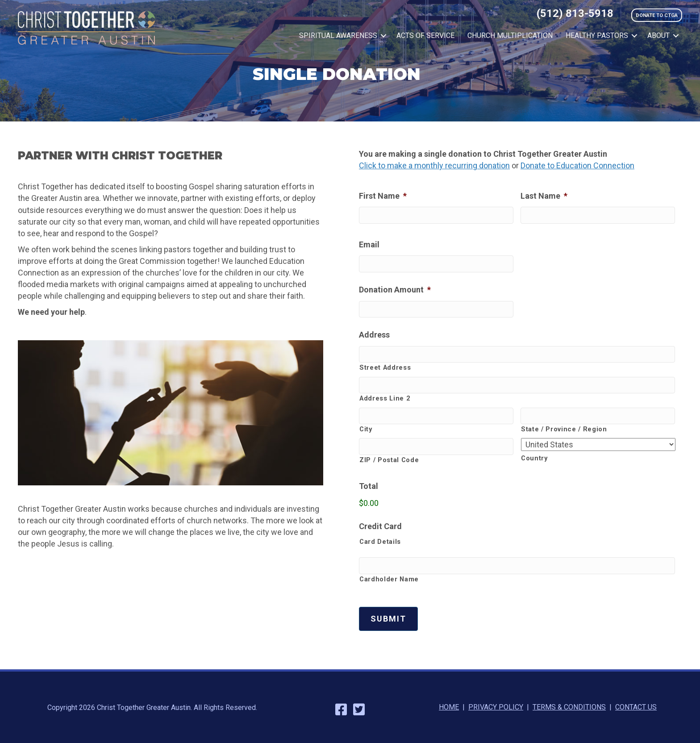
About (658, 35)
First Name (383, 196)
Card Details (380, 542)
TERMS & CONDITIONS (569, 707)
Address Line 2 (385, 398)
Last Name (544, 196)
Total (369, 486)
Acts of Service (425, 35)
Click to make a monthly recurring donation (434, 165)
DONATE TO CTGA (657, 15)
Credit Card (380, 526)
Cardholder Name (389, 579)
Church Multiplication (510, 35)
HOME (449, 707)
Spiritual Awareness (338, 35)
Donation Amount (395, 290)
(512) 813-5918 (575, 13)
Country (534, 458)
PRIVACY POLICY (496, 707)
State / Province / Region (564, 429)
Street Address (385, 367)
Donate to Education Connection (577, 165)
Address (374, 335)
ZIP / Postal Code (389, 460)
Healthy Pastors (597, 35)
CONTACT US (636, 707)
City (366, 429)
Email (369, 244)
